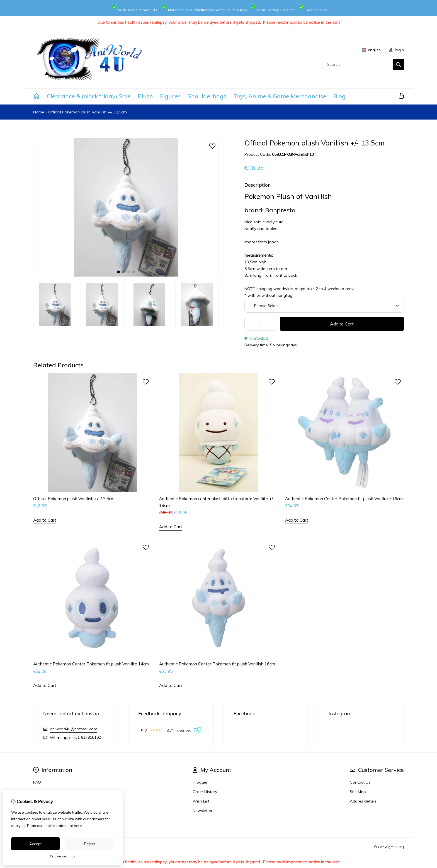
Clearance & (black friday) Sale (89, 96)
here (78, 826)
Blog (339, 96)
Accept (35, 844)
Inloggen (201, 782)
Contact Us (360, 782)
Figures (170, 96)
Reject (90, 844)
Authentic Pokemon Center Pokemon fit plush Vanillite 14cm (91, 664)
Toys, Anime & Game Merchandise (280, 96)
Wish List (201, 801)
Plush (145, 96)
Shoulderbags (207, 96)
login (396, 50)
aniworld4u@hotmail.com (74, 729)
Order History (205, 792)
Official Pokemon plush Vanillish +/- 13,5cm (88, 112)
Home (39, 112)
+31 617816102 (87, 737)
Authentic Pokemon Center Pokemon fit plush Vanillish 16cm (217, 664)
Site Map (358, 792)
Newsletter (202, 811)
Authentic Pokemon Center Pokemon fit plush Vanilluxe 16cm (344, 499)
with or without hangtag (268, 295)
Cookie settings (63, 856)
